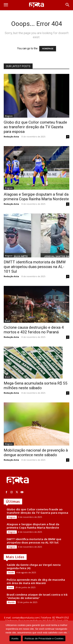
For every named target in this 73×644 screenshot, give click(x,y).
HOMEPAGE (48, 49)
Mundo (11, 602)
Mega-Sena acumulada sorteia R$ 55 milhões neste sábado (36, 386)
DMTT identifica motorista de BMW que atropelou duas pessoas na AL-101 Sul (35, 267)
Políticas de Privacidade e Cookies (44, 639)
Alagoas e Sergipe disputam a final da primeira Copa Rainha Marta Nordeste (36, 197)
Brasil (8, 321)
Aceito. (15, 639)
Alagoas (9, 116)
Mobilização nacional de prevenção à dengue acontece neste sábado (36, 453)
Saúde (11, 573)
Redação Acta (11, 137)
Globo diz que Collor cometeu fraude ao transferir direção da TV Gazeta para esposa (35, 127)
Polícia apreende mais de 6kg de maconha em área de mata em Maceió (36, 581)
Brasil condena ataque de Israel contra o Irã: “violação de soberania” (37, 596)
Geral (10, 587)
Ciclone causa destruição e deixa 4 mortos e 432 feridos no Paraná (34, 330)
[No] (68, 632)
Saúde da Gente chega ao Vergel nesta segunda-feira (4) (34, 566)
